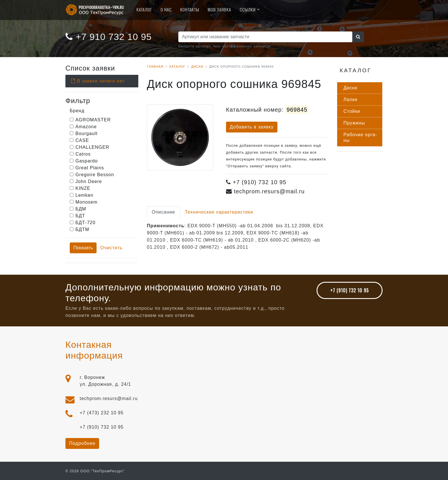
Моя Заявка (219, 9)
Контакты (190, 9)
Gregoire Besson (95, 175)
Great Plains (90, 168)
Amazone (86, 127)
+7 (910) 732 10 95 (350, 290)
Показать (83, 248)
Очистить (111, 248)
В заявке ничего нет (98, 81)
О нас (166, 9)
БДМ (81, 209)
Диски (197, 67)
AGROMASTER (93, 120)
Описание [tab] (163, 212)
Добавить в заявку (252, 127)
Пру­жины (354, 123)
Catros (83, 154)
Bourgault (87, 133)
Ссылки (248, 9)
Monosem (86, 202)
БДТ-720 (85, 223)
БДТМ (82, 229)
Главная (155, 67)
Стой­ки (352, 111)
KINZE (83, 188)
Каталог (144, 9)
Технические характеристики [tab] (219, 212)
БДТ (80, 216)
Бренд (77, 111)
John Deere (89, 181)
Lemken (84, 195)
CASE (82, 140)
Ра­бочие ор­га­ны (360, 137)
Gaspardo (87, 161)
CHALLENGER (92, 147)
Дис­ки (350, 88)
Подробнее (82, 443)
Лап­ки (350, 100)
